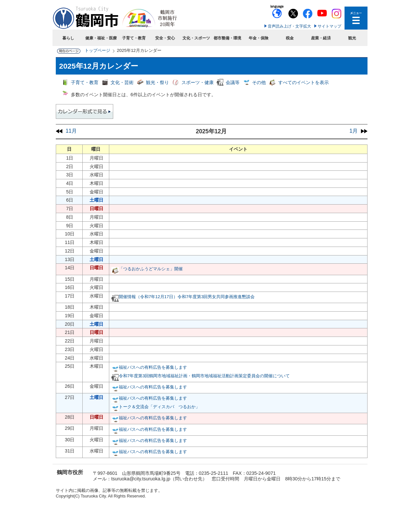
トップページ (97, 50)
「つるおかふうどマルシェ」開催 (151, 269)
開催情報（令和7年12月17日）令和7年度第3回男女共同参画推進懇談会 (187, 297)
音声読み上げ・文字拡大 (289, 26)
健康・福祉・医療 (101, 38)
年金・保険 (259, 38)
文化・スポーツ (196, 38)
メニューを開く (356, 18)
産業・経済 (321, 38)
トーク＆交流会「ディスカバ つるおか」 (159, 407)
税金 (290, 38)
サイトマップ (329, 26)
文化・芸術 (122, 82)
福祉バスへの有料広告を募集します (153, 367)
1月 (354, 131)
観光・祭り (157, 82)
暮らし (68, 38)
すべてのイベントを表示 (304, 82)
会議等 (233, 82)
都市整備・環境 (227, 38)
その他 (259, 82)
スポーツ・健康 (198, 82)
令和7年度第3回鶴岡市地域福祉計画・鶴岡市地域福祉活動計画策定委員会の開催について (204, 376)
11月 (71, 131)
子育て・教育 (134, 38)
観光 (352, 38)
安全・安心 (165, 38)
